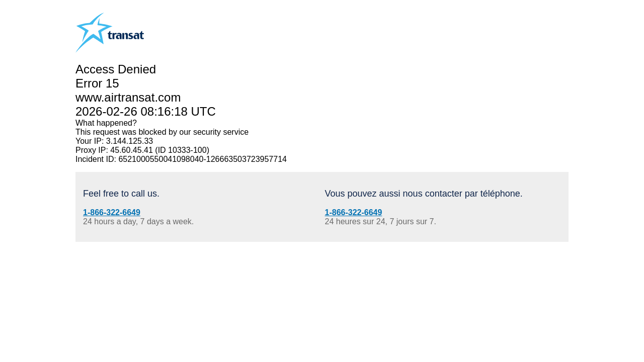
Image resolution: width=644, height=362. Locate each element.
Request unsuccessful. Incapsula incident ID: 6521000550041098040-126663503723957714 (322, 181)
